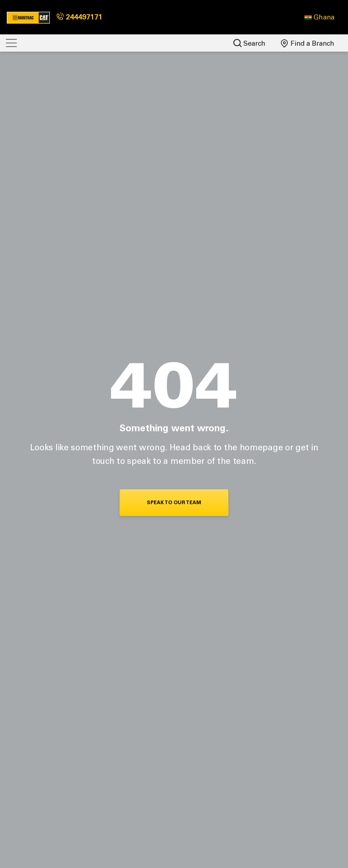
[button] (319, 17)
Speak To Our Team (174, 503)
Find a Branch (308, 43)
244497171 (80, 17)
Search (249, 43)
